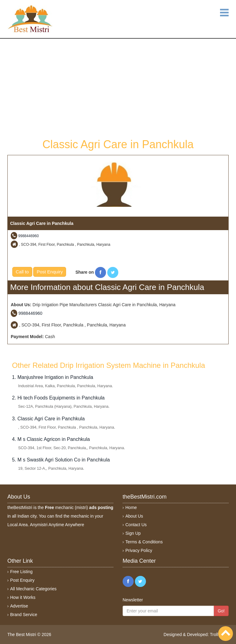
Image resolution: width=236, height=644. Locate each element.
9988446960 (28, 236)
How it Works (23, 597)
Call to (22, 272)
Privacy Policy (139, 550)
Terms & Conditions (144, 542)
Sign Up (133, 533)
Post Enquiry (50, 272)
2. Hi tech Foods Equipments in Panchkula (58, 398)
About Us (134, 516)
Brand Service (24, 615)
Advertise (19, 606)
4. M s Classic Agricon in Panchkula (51, 439)
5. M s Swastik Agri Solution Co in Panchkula (61, 460)
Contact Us (136, 525)
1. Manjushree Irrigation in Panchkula (53, 377)
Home (131, 507)
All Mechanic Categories (33, 589)
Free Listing (21, 572)
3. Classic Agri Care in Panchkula (48, 419)
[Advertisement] (118, 88)
